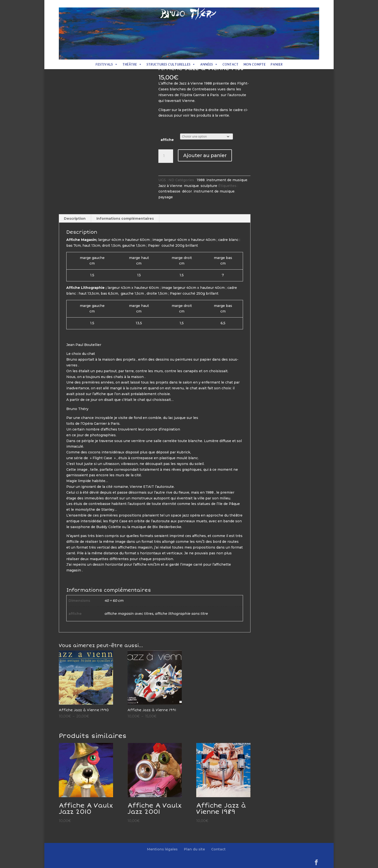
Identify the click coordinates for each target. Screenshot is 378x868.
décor (187, 191)
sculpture (209, 186)
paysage (166, 197)
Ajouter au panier (205, 155)
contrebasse (169, 191)
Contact (288, 4)
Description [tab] (75, 219)
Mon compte (254, 64)
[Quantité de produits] (166, 156)
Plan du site (268, 4)
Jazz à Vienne (170, 186)
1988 (201, 180)
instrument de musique (227, 180)
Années (209, 64)
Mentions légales (241, 4)
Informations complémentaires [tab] (125, 219)
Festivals (107, 64)
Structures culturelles (171, 64)
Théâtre (132, 64)
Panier (277, 64)
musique (191, 186)
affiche (167, 140)
